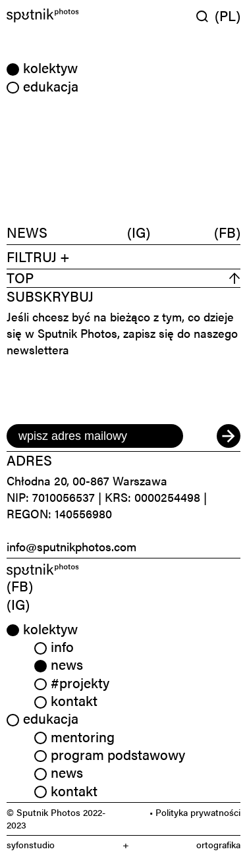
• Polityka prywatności (195, 812)
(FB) (227, 232)
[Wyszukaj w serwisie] (206, 16)
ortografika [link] (218, 845)
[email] (95, 436)
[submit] (229, 436)
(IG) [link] (18, 604)
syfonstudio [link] (31, 845)
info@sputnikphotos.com (71, 546)
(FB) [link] (20, 585)
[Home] (64, 15)
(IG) (139, 232)
